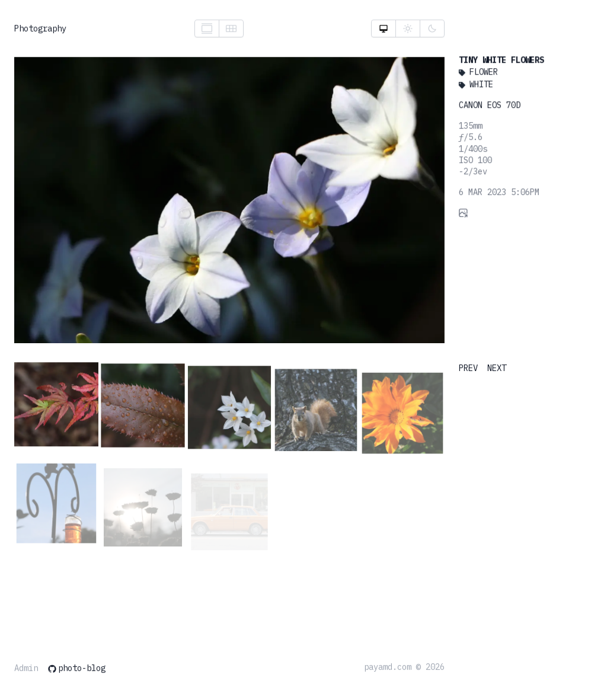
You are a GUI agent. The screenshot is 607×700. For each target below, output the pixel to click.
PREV (468, 368)
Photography (40, 29)
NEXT (497, 368)
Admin (26, 669)
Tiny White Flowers (499, 63)
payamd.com (388, 667)
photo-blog (76, 669)
